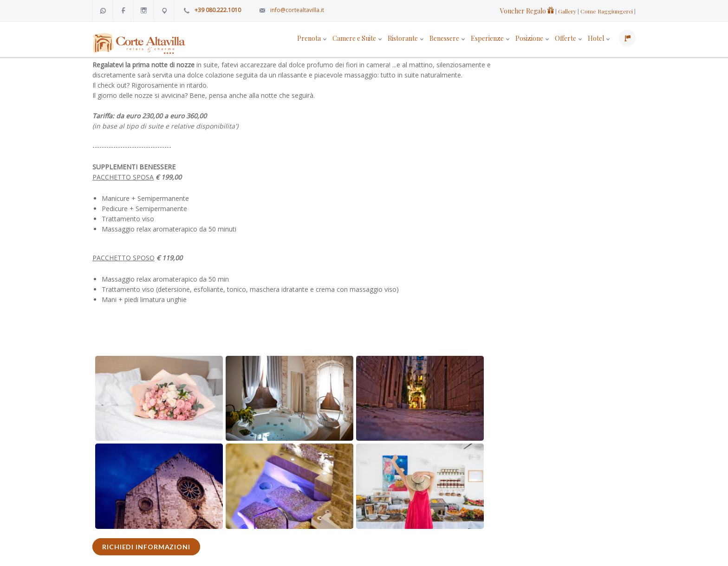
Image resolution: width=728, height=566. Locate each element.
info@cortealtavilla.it (297, 10)
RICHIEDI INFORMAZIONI (146, 547)
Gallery (567, 11)
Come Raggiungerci (607, 11)
